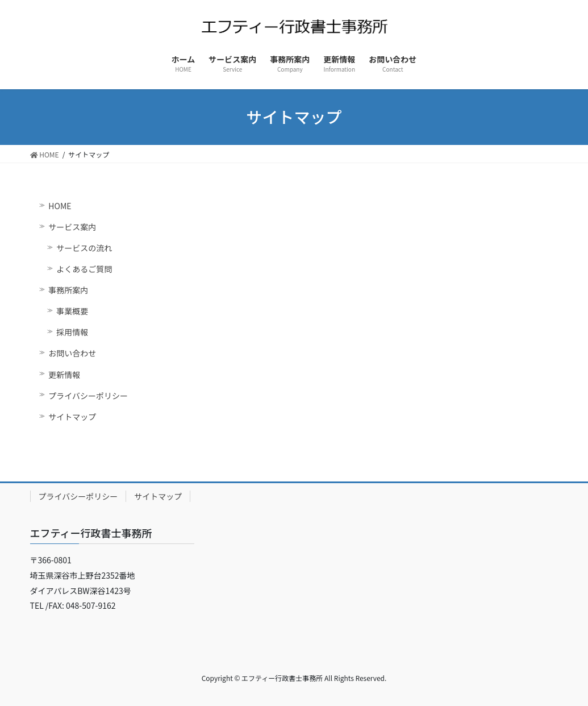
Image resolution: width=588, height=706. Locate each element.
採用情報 (72, 332)
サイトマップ (72, 417)
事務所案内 (68, 290)
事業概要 (72, 311)
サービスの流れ (84, 248)
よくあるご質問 (84, 269)
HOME (60, 206)
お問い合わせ (72, 353)
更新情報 (64, 375)
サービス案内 (72, 227)
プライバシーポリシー (88, 396)
